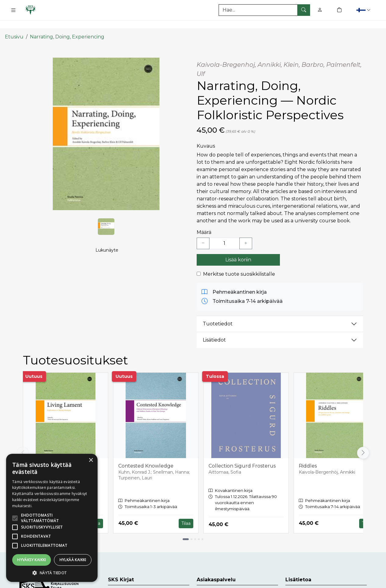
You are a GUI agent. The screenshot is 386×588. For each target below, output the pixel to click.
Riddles (308, 454)
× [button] (91, 460)
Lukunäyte (107, 246)
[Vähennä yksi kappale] (203, 232)
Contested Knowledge (146, 454)
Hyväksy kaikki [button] (32, 560)
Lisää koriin (238, 248)
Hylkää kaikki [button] (73, 560)
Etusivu (14, 25)
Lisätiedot (214, 329)
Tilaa (186, 512)
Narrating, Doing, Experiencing (67, 25)
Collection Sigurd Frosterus (242, 454)
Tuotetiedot (218, 312)
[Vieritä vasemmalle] (23, 441)
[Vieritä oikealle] (363, 441)
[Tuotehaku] (264, 10)
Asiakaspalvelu (214, 582)
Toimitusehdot (303, 582)
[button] (364, 10)
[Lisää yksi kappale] (246, 232)
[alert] (52, 518)
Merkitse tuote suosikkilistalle (239, 262)
